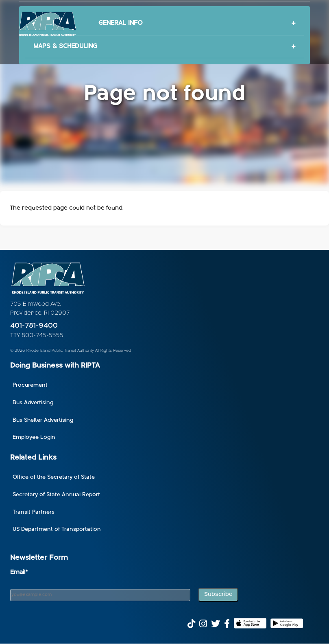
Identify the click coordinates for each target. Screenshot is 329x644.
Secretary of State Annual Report (56, 495)
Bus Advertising (33, 403)
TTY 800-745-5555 (37, 336)
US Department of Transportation (57, 529)
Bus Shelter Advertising (43, 420)
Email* (19, 573)
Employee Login (34, 437)
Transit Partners (34, 512)
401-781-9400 (34, 326)
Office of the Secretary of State (54, 477)
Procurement (30, 385)
